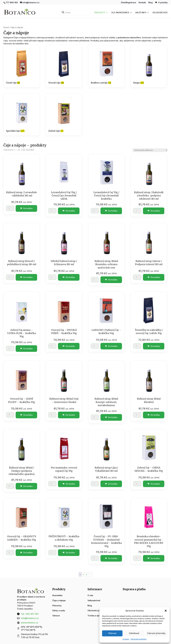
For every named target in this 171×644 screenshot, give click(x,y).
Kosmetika (57, 595)
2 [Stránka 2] (83, 575)
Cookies (126, 639)
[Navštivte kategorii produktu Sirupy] (149, 66)
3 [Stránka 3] (86, 575)
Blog (150, 3)
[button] (166, 611)
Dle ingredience (120, 13)
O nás (90, 595)
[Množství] (10, 208)
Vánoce (56, 616)
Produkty (100, 13)
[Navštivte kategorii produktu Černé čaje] (22, 66)
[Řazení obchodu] (150, 150)
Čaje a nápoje (59, 600)
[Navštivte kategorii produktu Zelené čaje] (64, 114)
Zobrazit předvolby (156, 633)
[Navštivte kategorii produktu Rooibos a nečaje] (106, 66)
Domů (6, 27)
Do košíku (26, 208)
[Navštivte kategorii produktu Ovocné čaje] (64, 66)
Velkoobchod (160, 13)
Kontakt (142, 3)
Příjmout (112, 633)
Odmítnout (134, 633)
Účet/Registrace (129, 3)
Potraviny (57, 606)
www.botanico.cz (30, 623)
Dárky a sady (59, 610)
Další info (141, 13)
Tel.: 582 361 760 (30, 614)
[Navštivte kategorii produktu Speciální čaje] (22, 114)
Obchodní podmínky (139, 639)
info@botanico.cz (30, 618)
